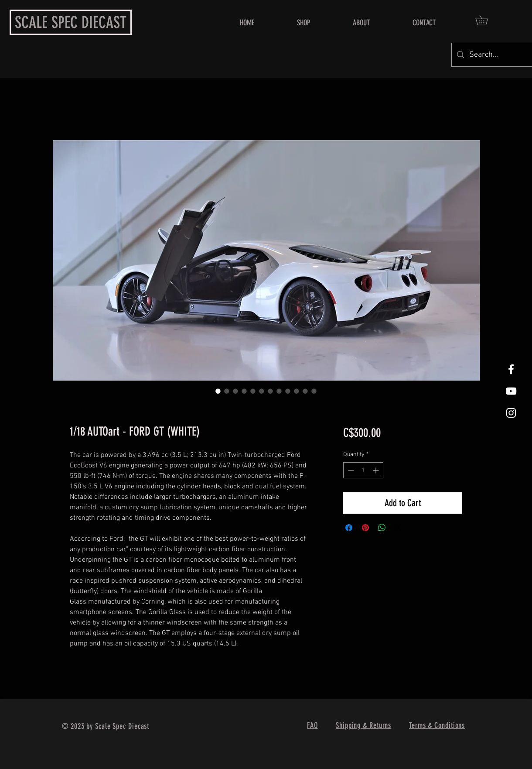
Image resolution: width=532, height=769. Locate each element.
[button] (487, 20)
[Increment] (377, 470)
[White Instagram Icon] (511, 413)
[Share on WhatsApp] (382, 528)
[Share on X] (399, 528)
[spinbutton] (363, 470)
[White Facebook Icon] (511, 369)
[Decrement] (350, 470)
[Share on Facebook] (349, 528)
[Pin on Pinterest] (365, 528)
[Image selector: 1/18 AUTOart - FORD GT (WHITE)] (218, 391)
